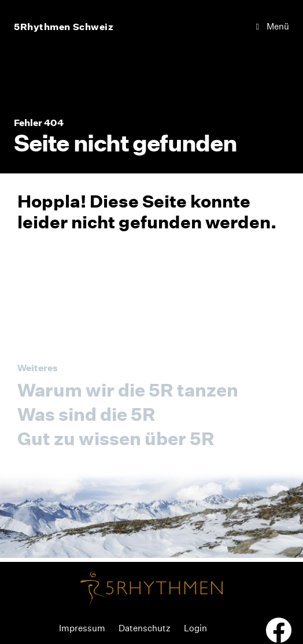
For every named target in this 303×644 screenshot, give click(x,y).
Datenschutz (145, 628)
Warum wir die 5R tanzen (128, 390)
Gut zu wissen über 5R (116, 438)
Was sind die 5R (86, 414)
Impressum (82, 628)
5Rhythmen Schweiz (64, 27)
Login (195, 628)
